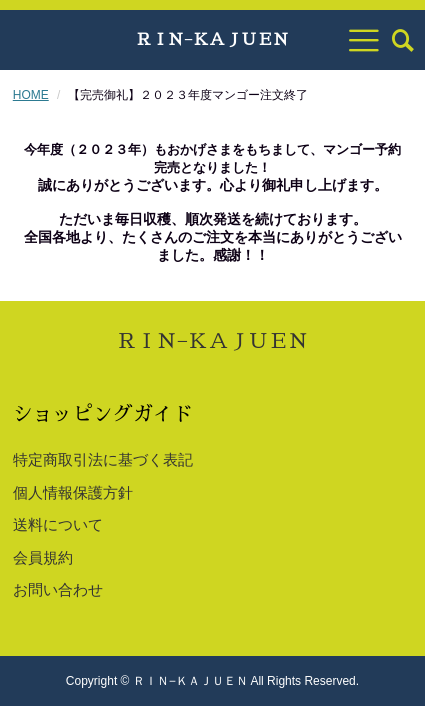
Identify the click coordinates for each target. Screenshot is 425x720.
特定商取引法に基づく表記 (103, 459)
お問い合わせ (58, 589)
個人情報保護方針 (73, 492)
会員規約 (43, 557)
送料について (58, 524)
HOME (31, 95)
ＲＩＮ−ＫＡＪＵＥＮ (212, 40)
